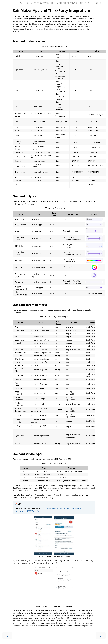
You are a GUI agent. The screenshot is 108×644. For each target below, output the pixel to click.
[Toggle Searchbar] (13, 3)
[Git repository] (101, 3)
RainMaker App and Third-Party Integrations (52, 10)
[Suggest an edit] (105, 3)
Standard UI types (24, 196)
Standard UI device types (29, 41)
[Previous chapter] (7, 635)
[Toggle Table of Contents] (3, 3)
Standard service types (28, 454)
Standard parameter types (30, 305)
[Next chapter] (101, 635)
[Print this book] (97, 3)
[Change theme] (8, 3)
